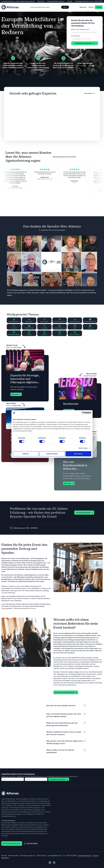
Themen (91, 7)
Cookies (96, 856)
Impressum (5, 858)
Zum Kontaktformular (12, 844)
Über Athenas (41, 1)
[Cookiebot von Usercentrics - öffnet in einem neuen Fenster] (83, 413)
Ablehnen (26, 454)
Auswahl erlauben (52, 454)
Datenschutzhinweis (85, 856)
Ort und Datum (76, 36)
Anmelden (70, 1)
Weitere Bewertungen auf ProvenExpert (64, 157)
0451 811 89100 (99, 1)
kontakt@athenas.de (55, 856)
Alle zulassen (78, 454)
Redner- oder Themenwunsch (80, 29)
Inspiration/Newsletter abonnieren (56, 1)
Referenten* (83, 7)
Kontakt (99, 7)
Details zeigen (83, 448)
